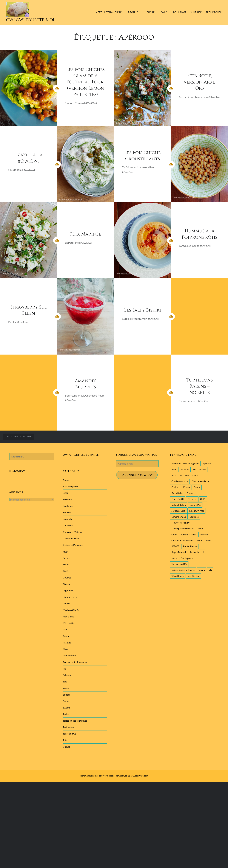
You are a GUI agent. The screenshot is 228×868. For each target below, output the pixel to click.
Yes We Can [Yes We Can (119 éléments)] (194, 576)
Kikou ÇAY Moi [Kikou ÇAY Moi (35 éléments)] (196, 511)
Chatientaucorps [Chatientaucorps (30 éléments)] (180, 481)
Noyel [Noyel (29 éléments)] (200, 529)
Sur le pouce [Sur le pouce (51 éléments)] (187, 558)
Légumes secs (70, 597)
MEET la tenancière (109, 12)
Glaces (66, 584)
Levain (66, 603)
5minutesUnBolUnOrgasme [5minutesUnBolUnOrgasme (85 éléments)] (185, 463)
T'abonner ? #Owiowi (138, 475)
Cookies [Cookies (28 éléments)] (175, 487)
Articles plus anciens (19, 436)
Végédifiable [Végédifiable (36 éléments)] (178, 576)
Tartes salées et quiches (75, 721)
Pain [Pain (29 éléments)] (200, 540)
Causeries (68, 525)
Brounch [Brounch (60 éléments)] (184, 475)
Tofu (65, 740)
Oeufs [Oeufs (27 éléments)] (174, 535)
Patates (67, 642)
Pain (65, 629)
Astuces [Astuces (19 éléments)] (185, 469)
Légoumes (68, 590)
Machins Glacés (71, 610)
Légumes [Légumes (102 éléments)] (194, 517)
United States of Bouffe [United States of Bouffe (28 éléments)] (183, 570)
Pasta (66, 636)
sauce (66, 688)
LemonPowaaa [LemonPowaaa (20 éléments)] (179, 517)
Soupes (67, 695)
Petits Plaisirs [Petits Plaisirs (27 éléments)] (190, 546)
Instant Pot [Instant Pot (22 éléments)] (195, 505)
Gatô (65, 571)
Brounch (134, 12)
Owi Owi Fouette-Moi (30, 20)
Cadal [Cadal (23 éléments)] (195, 475)
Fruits (66, 564)
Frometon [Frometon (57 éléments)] (191, 493)
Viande (67, 747)
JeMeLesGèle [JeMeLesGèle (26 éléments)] (178, 511)
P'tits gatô (68, 623)
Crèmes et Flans (71, 538)
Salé (164, 12)
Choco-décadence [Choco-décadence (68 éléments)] (201, 481)
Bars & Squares (71, 486)
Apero (66, 480)
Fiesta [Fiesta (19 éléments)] (197, 487)
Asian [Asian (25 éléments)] (174, 469)
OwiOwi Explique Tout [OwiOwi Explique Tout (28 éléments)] (182, 540)
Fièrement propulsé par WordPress (96, 776)
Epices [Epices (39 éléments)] (187, 487)
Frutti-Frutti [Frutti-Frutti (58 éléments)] (178, 499)
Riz (64, 669)
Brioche (67, 512)
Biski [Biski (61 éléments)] (174, 475)
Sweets (67, 708)
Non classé (68, 616)
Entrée (66, 558)
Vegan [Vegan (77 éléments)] (202, 570)
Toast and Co (70, 734)
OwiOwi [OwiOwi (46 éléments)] (204, 535)
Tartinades (68, 727)
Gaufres (67, 577)
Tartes (66, 714)
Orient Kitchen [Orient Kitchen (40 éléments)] (189, 535)
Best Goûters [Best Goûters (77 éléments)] (199, 469)
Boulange (180, 12)
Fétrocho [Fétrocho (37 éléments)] (192, 499)
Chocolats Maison (72, 532)
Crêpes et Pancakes (73, 545)
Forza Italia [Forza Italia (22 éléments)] (177, 493)
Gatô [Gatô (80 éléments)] (203, 499)
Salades (67, 675)
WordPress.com (140, 776)
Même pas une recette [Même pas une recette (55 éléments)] (183, 529)
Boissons (68, 499)
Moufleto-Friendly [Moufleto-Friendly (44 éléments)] (180, 523)
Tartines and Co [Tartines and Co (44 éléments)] (179, 564)
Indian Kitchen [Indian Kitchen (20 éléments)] (179, 505)
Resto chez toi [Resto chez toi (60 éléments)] (197, 552)
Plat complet (69, 655)
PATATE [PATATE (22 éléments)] (175, 546)
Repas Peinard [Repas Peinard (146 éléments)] (179, 552)
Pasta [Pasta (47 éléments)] (208, 540)
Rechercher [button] (214, 12)
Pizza (66, 649)
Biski (65, 493)
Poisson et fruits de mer (75, 662)
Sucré (151, 12)
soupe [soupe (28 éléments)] (174, 558)
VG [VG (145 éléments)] (210, 570)
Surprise (196, 12)
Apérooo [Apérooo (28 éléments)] (207, 463)
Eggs (65, 551)
